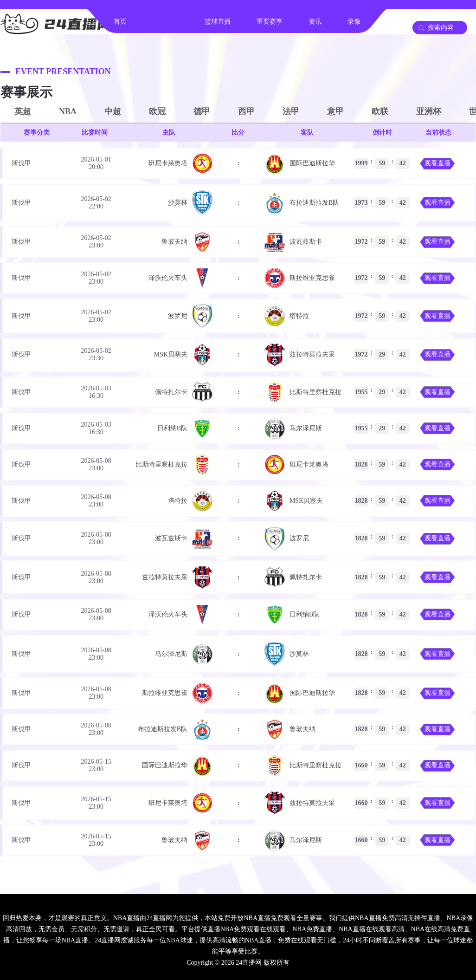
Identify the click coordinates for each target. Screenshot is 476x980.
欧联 (380, 111)
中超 (113, 111)
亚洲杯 (429, 111)
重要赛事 (270, 22)
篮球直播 (218, 22)
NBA (68, 111)
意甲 (335, 111)
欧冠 (157, 111)
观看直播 (437, 163)
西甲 (246, 111)
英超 (23, 111)
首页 (120, 22)
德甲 (202, 111)
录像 (354, 22)
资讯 (315, 22)
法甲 (291, 111)
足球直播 (166, 22)
